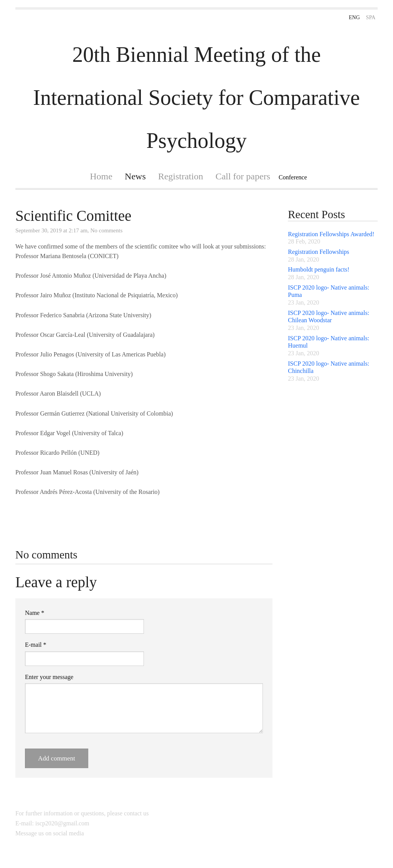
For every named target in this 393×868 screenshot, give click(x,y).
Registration (181, 176)
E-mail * (36, 645)
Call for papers (243, 176)
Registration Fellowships (319, 252)
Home (101, 176)
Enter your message (49, 677)
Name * (35, 613)
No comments (106, 230)
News (135, 176)
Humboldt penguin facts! (319, 269)
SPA (371, 17)
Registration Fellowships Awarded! (331, 234)
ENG (354, 17)
